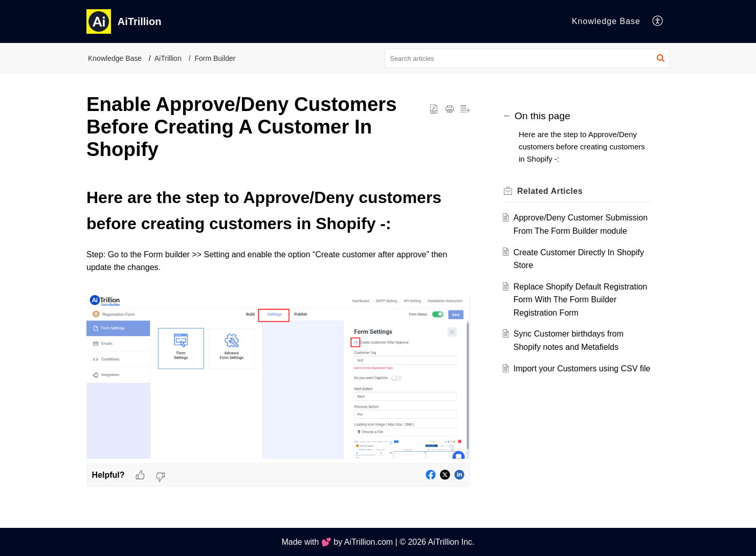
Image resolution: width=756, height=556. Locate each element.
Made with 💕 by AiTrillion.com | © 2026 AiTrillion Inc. (378, 542)
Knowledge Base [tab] (606, 21)
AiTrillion (168, 58)
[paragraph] (278, 324)
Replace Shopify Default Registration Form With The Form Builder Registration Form (580, 300)
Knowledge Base (115, 58)
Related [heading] (550, 191)
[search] (527, 58)
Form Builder (215, 58)
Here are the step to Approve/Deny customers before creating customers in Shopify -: (582, 147)
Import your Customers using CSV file (582, 369)
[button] (658, 21)
